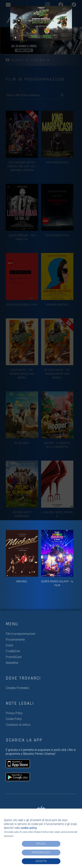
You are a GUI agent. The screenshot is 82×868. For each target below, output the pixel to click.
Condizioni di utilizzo (18, 725)
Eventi (9, 645)
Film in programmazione (20, 634)
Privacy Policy (14, 713)
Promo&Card (14, 657)
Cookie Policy (14, 719)
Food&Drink (13, 651)
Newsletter (12, 663)
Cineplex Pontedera (17, 688)
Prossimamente (15, 640)
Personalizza (41, 852)
